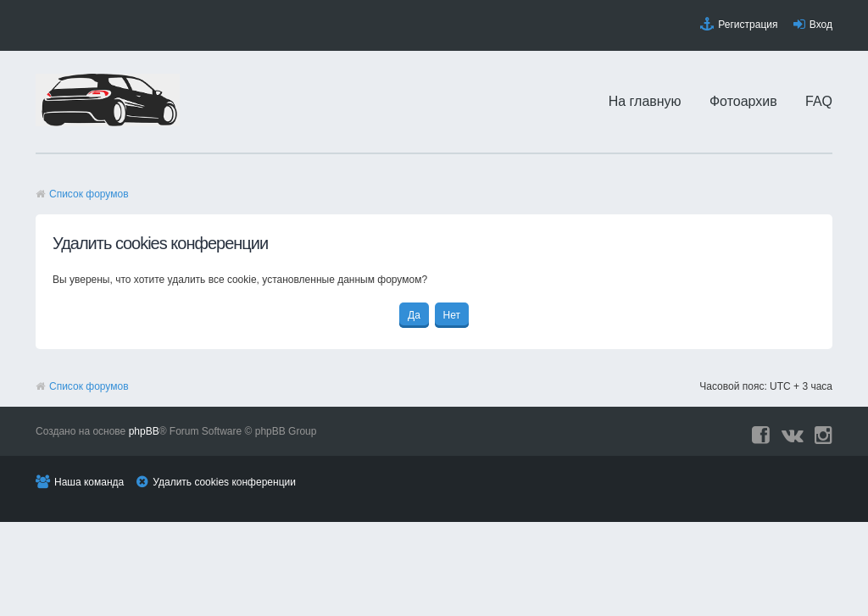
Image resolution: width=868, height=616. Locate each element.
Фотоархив (743, 101)
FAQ (819, 101)
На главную (645, 101)
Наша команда (89, 482)
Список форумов (89, 194)
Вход (821, 25)
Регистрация (748, 25)
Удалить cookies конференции (224, 482)
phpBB (144, 431)
